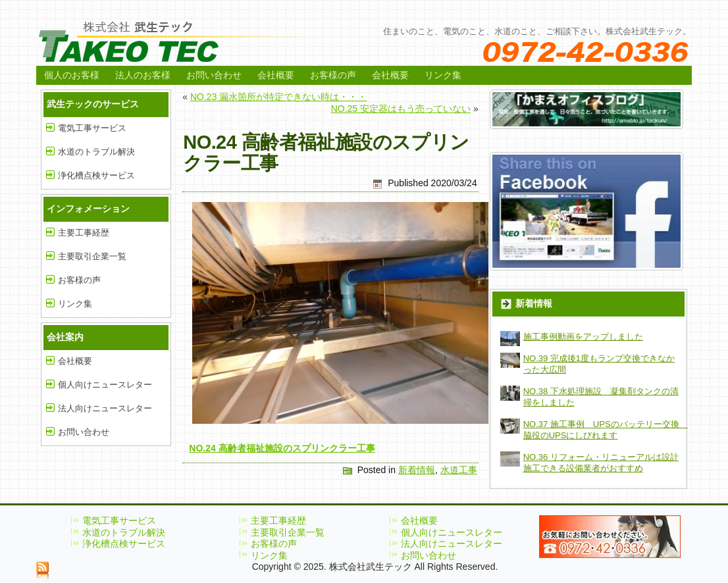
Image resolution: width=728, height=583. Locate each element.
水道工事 (459, 470)
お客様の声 (333, 75)
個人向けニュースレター (105, 385)
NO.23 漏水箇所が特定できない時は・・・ (278, 97)
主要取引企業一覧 (92, 256)
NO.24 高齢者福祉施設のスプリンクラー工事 (282, 448)
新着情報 (417, 470)
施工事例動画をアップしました (583, 337)
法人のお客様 (143, 75)
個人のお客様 (72, 75)
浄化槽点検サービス (96, 175)
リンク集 (443, 75)
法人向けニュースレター (105, 408)
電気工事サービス (92, 128)
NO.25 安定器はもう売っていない (401, 109)
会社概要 (276, 75)
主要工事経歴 (84, 233)
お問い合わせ (214, 75)
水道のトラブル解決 (96, 152)
